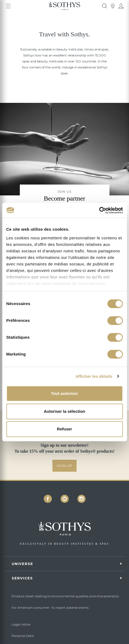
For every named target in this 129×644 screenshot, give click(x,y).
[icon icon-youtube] (65, 499)
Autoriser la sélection (64, 411)
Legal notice (21, 624)
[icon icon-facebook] (48, 499)
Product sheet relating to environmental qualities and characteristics (65, 596)
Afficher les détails (94, 376)
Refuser (65, 429)
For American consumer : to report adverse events (50, 607)
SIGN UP (64, 466)
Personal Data (23, 636)
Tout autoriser (65, 393)
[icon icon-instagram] (81, 499)
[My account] (121, 6)
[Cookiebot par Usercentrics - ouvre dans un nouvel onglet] (99, 210)
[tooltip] (105, 6)
